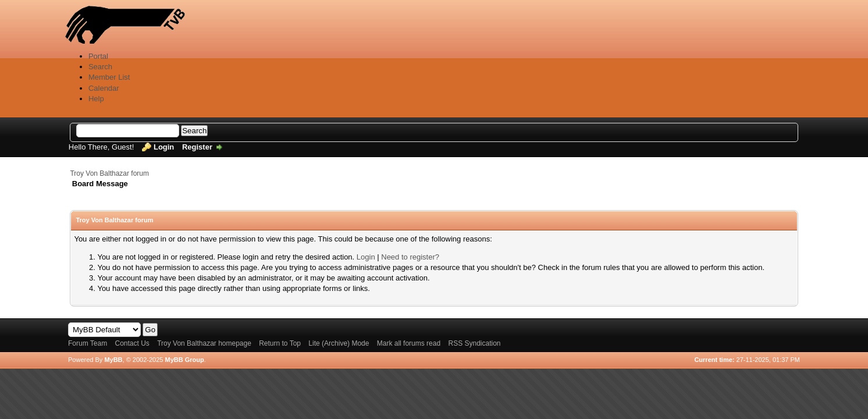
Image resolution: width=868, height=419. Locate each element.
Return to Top (280, 343)
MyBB (113, 360)
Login (164, 147)
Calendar (104, 88)
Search (100, 67)
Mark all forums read (409, 343)
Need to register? (410, 257)
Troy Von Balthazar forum (109, 173)
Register (197, 147)
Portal (98, 56)
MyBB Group (184, 360)
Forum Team (88, 343)
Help (96, 99)
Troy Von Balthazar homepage (204, 343)
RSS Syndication (474, 343)
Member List (109, 77)
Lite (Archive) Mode (339, 343)
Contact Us (132, 343)
